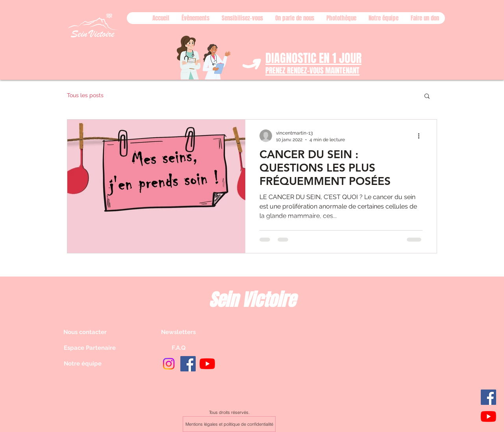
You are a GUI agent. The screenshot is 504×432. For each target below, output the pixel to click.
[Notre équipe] (92, 364)
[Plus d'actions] (421, 136)
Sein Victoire (252, 300)
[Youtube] (488, 416)
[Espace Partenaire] (92, 348)
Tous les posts (85, 95)
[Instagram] (169, 364)
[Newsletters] (178, 332)
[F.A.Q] (178, 348)
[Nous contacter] (91, 332)
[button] (427, 97)
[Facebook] (488, 397)
